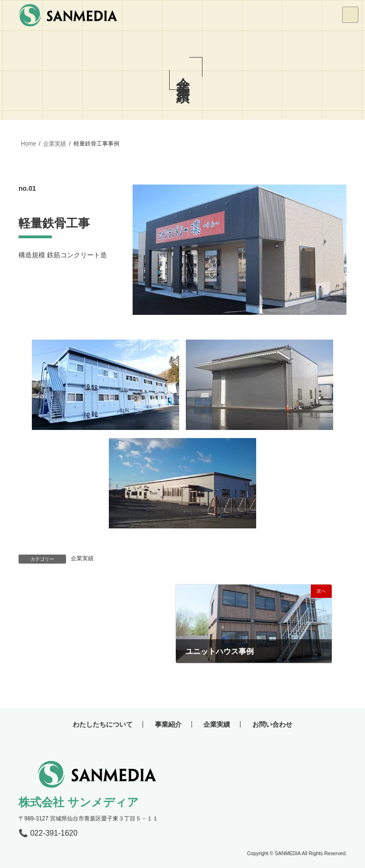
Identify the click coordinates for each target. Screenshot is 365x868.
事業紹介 (168, 724)
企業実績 (82, 558)
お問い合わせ (272, 724)
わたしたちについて (103, 724)
